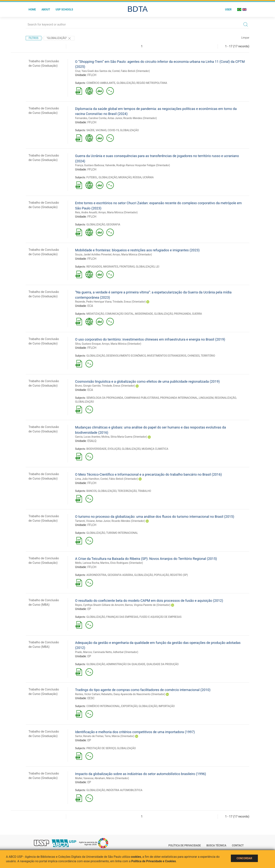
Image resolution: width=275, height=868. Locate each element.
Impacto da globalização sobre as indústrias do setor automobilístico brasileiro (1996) (141, 774)
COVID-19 (113, 130)
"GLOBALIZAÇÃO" (59, 38)
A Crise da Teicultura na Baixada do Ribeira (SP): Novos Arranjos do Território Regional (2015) (146, 559)
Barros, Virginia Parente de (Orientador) (148, 605)
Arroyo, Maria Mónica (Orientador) (118, 212)
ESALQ (92, 441)
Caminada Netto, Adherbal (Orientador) (116, 652)
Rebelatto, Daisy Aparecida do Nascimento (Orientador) (133, 694)
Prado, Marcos (83, 652)
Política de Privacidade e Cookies (154, 861)
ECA (90, 306)
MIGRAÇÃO (125, 177)
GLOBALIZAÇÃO (126, 83)
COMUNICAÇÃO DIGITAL (119, 314)
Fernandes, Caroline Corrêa (91, 118)
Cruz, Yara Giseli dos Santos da (93, 71)
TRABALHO (144, 491)
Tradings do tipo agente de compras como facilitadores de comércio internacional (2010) (143, 690)
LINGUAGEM (206, 398)
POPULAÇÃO (162, 575)
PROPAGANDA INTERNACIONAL (179, 398)
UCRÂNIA (148, 177)
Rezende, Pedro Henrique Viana (93, 302)
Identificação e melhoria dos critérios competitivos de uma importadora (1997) (135, 732)
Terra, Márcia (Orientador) (119, 736)
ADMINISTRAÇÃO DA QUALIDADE (126, 664)
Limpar (245, 38)
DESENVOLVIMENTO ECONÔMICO (126, 356)
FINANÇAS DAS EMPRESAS (122, 617)
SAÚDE (91, 130)
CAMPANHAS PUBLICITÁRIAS (142, 398)
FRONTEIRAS (127, 267)
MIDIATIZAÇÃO (95, 314)
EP (89, 609)
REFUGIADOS (94, 267)
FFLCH (92, 75)
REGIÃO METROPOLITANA (152, 83)
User (228, 10)
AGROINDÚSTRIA (96, 575)
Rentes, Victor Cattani (88, 694)
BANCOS (92, 491)
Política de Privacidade (185, 845)
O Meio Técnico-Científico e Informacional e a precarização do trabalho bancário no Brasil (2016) (148, 474)
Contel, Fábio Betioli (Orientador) (119, 479)
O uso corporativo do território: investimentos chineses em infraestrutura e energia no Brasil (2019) (150, 339)
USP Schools (64, 10)
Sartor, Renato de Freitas (89, 736)
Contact (238, 845)
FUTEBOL (92, 177)
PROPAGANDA (182, 314)
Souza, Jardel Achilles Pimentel (93, 254)
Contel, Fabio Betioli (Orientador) (131, 71)
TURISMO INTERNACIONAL (122, 533)
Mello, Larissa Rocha (87, 563)
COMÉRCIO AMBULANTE (101, 83)
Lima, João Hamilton (87, 479)
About (46, 10)
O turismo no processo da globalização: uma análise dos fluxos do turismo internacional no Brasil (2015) (155, 517)
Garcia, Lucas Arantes (88, 437)
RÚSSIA (137, 177)
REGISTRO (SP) (179, 575)
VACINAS (101, 130)
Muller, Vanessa (84, 778)
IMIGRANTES (111, 267)
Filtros (34, 38)
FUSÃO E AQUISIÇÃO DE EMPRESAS (160, 617)
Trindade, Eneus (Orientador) (129, 302)
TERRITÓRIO (208, 356)
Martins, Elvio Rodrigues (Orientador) (122, 563)
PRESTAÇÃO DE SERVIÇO (101, 748)
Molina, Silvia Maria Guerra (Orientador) (124, 437)
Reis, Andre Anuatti (86, 212)
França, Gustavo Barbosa (90, 165)
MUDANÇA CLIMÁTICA (155, 449)
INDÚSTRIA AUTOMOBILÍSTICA (124, 790)
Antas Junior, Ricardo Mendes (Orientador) (132, 118)
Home (32, 10)
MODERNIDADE (144, 314)
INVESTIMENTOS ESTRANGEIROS (167, 356)
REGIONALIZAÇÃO (225, 398)
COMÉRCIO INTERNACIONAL (103, 706)
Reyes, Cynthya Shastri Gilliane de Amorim (99, 605)
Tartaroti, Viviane (85, 521)
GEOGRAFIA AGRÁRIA (120, 575)
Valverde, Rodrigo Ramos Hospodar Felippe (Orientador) (137, 165)
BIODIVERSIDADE (97, 449)
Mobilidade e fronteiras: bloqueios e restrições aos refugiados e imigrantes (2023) (137, 250)
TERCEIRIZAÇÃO (127, 491)
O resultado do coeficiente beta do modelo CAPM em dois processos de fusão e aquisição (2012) (149, 601)
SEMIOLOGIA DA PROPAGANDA (105, 398)
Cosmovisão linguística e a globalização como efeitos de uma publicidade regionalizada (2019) (147, 381)
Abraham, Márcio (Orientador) (112, 778)
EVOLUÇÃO (114, 449)
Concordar (244, 858)
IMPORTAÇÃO (166, 706)
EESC (91, 698)
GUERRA (197, 314)
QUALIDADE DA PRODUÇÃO (163, 664)
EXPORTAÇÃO (129, 706)
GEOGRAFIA (113, 224)
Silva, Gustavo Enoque (88, 344)
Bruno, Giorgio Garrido (88, 386)
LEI (157, 267)
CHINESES (193, 356)
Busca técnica (216, 845)
